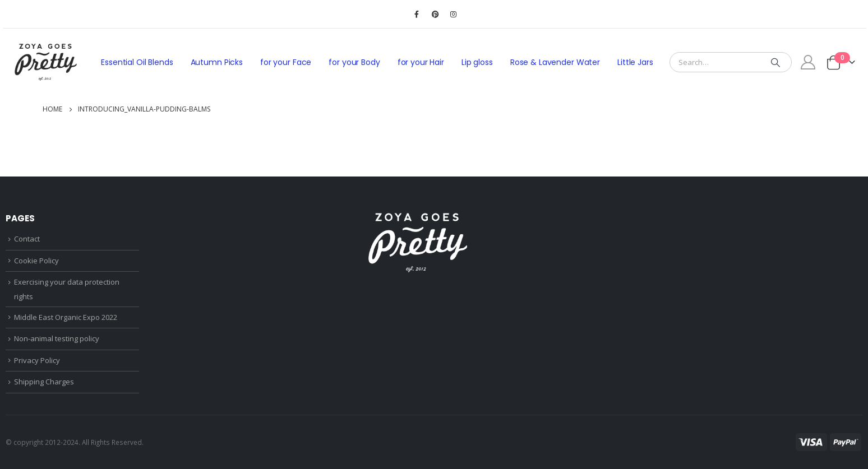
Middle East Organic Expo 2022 (66, 317)
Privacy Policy (37, 360)
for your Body (354, 62)
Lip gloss (477, 62)
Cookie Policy (36, 261)
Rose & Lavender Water (555, 62)
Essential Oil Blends (137, 62)
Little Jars (635, 62)
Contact (27, 239)
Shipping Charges (44, 382)
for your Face (286, 62)
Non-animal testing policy (57, 338)
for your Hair (421, 62)
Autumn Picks (217, 62)
